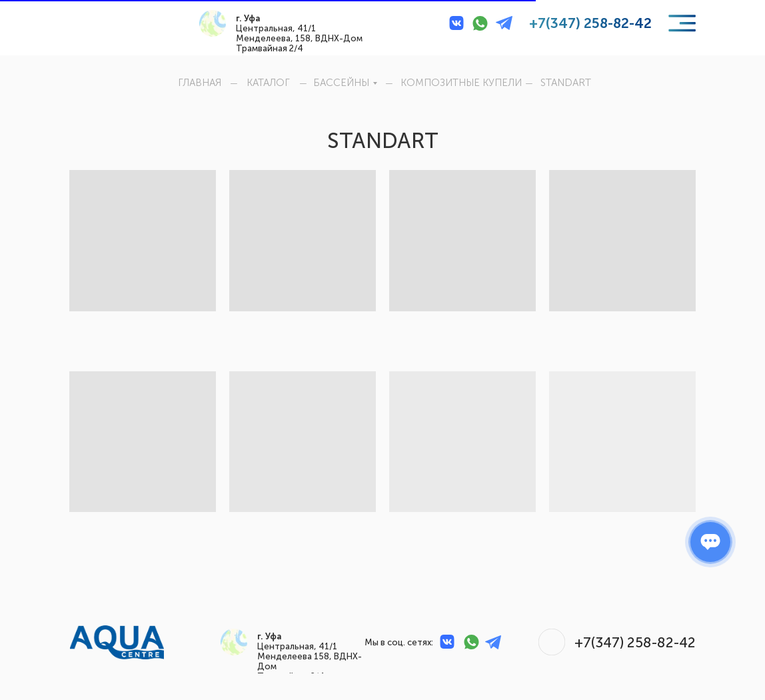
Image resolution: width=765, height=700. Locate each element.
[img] (100, 23)
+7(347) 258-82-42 (590, 23)
